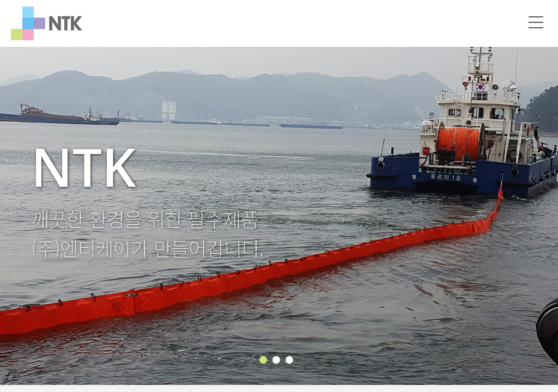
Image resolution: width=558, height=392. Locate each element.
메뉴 (536, 22)
